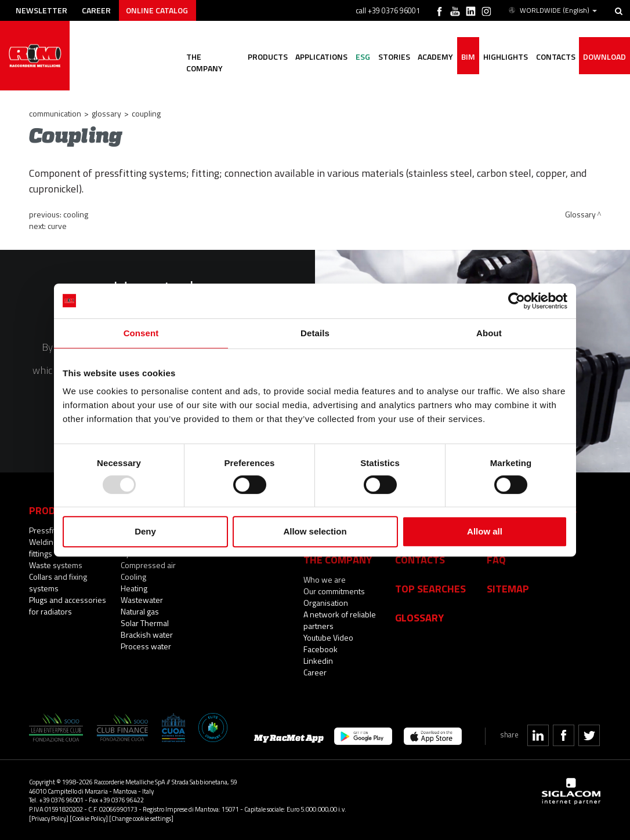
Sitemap (508, 588)
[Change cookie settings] (141, 818)
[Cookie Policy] (89, 818)
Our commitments (334, 591)
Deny (145, 531)
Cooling (76, 214)
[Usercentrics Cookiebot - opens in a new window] (517, 301)
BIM (468, 57)
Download (604, 57)
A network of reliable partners (340, 620)
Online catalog (157, 10)
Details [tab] (315, 333)
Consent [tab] (141, 333)
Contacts (420, 559)
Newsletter (41, 10)
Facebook (321, 649)
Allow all (485, 531)
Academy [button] (435, 57)
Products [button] (266, 57)
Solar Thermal (145, 623)
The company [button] (211, 57)
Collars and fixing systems (58, 582)
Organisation (326, 603)
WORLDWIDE (552, 10)
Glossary (106, 113)
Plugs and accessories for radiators (68, 606)
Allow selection (315, 531)
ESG (362, 57)
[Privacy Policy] (49, 818)
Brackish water (147, 634)
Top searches (430, 588)
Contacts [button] (555, 57)
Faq (496, 559)
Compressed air (148, 565)
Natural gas (140, 611)
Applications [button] (320, 57)
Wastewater (142, 600)
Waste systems (56, 565)
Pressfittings (51, 530)
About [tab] (489, 333)
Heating (134, 588)
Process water (146, 646)
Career (97, 10)
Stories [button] (393, 57)
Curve (57, 226)
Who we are (325, 579)
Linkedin (318, 661)
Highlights (505, 57)
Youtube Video (328, 637)
